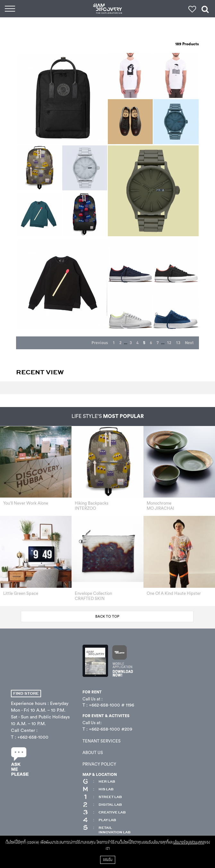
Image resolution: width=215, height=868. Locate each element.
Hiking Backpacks (92, 503)
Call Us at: (92, 723)
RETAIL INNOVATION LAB (107, 830)
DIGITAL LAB (102, 805)
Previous (100, 343)
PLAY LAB (99, 820)
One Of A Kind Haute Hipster (174, 593)
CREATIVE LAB (104, 812)
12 (169, 343)
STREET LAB (102, 797)
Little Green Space (21, 593)
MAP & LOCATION (100, 775)
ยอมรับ (108, 860)
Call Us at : (93, 699)
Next (189, 343)
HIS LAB (98, 789)
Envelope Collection (93, 593)
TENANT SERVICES (102, 741)
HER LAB (99, 782)
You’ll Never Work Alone (26, 503)
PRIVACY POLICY (99, 764)
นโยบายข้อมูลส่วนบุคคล (189, 842)
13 (178, 343)
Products (187, 44)
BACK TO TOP (107, 616)
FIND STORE (26, 694)
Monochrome (159, 503)
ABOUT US (93, 753)
